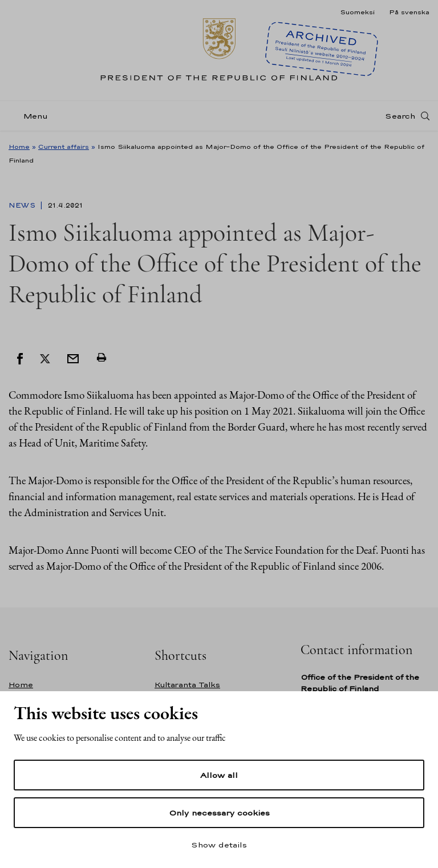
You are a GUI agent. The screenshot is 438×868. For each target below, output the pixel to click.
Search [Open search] (400, 116)
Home (19, 147)
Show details (219, 845)
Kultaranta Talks (187, 685)
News (23, 205)
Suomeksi (357, 12)
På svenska (409, 12)
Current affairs (64, 147)
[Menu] (32, 116)
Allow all (219, 775)
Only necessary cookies (219, 813)
